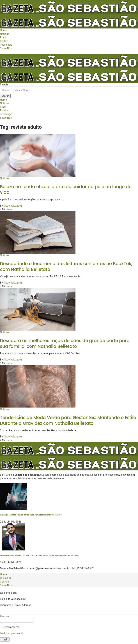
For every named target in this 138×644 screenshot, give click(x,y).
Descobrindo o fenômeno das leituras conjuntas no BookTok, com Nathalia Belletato (66, 266)
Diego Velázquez (13, 206)
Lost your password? (12, 633)
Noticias (5, 178)
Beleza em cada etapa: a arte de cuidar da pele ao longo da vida (66, 189)
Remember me (10, 627)
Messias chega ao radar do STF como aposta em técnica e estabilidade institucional (39, 555)
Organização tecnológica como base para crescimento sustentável (31, 515)
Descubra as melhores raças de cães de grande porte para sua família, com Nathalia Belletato (65, 343)
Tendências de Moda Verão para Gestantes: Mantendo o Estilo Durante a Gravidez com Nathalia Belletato (68, 420)
